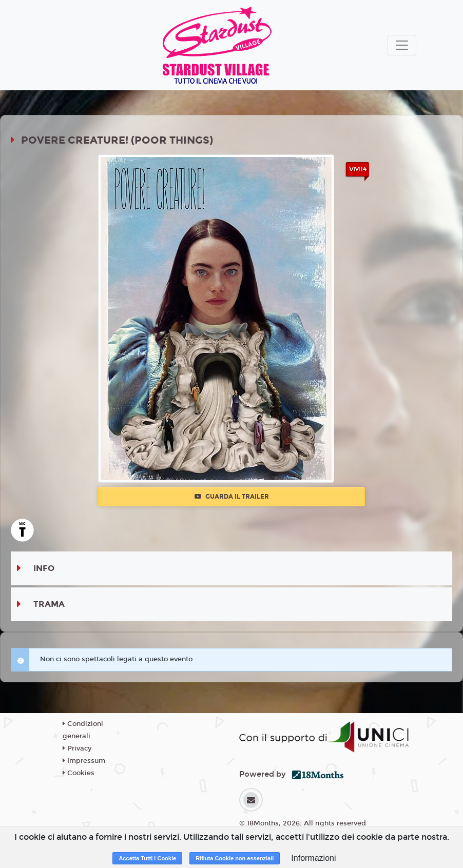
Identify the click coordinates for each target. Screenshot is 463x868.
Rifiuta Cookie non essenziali (235, 858)
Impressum (84, 761)
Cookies (79, 773)
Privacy (77, 748)
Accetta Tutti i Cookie (147, 858)
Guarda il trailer (232, 497)
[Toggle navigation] (402, 45)
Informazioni (313, 858)
